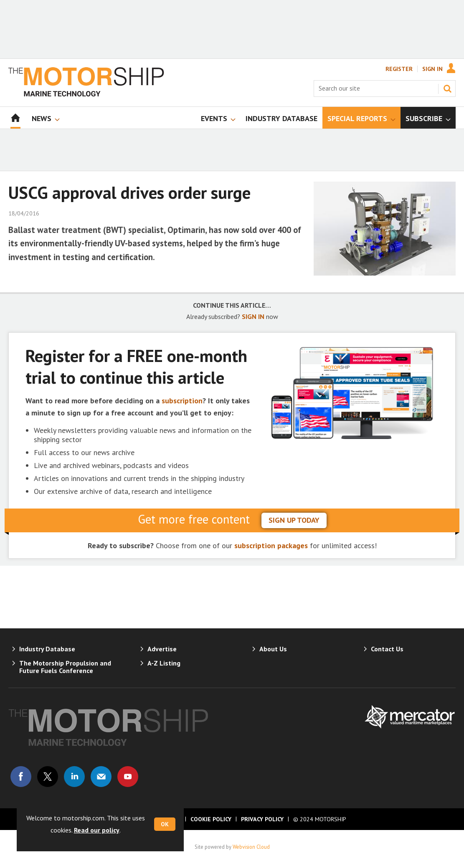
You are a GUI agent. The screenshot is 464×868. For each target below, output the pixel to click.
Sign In (432, 69)
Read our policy (97, 830)
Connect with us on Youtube (128, 777)
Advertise (162, 649)
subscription (182, 401)
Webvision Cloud (251, 847)
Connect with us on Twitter (48, 777)
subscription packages (271, 545)
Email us (101, 777)
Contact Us (387, 649)
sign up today (294, 520)
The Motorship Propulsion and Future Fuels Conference (65, 667)
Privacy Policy (262, 819)
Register (399, 69)
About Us (273, 649)
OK (165, 824)
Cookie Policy (211, 819)
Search (447, 89)
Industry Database (47, 649)
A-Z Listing (164, 663)
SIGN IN (253, 316)
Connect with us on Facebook (21, 777)
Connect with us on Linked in (74, 777)
